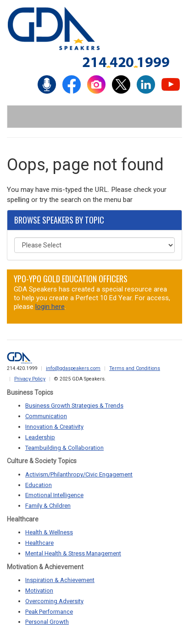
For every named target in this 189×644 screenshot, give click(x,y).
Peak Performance (49, 612)
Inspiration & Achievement (60, 580)
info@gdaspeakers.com (73, 368)
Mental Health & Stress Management (73, 553)
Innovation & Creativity (54, 427)
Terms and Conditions (135, 368)
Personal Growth (47, 622)
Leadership (40, 437)
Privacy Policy (30, 379)
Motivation (39, 591)
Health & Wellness (49, 532)
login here (50, 307)
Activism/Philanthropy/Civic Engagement (79, 474)
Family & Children (48, 506)
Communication (46, 416)
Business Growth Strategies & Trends (74, 406)
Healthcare (39, 543)
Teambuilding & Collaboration (64, 448)
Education (39, 485)
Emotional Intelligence (54, 495)
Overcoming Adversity (54, 601)
